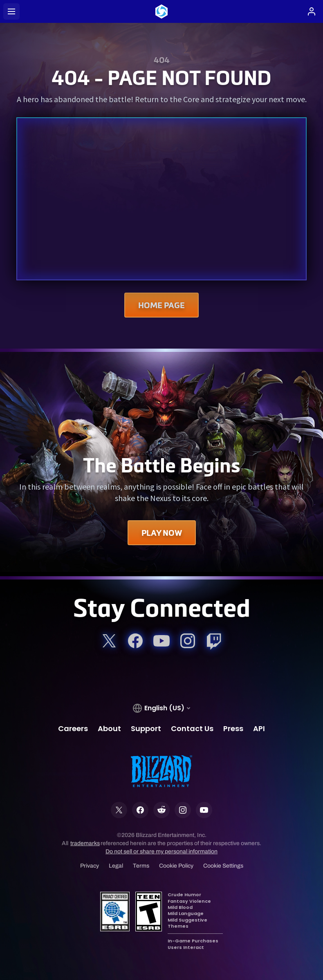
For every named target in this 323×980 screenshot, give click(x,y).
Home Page (161, 305)
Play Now (162, 533)
